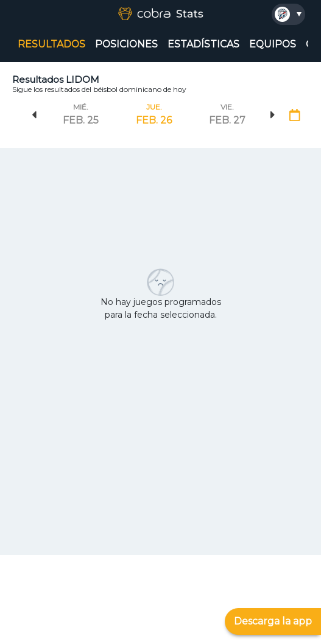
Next (273, 115)
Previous (34, 115)
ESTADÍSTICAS (203, 44)
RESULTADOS (51, 44)
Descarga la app (273, 621)
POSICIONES (126, 44)
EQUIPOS (273, 44)
